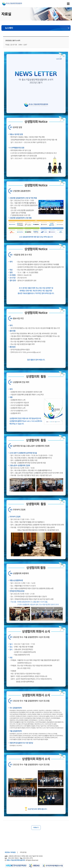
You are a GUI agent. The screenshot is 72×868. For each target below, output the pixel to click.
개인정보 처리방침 (10, 852)
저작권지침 (23, 852)
